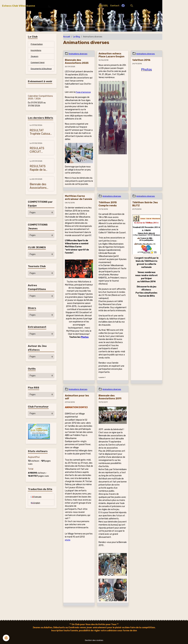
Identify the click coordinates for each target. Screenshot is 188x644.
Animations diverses (79, 54)
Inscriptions (36, 51)
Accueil (67, 37)
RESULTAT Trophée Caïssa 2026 (40, 136)
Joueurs (35, 57)
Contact (115, 6)
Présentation (37, 44)
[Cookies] (6, 638)
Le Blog (77, 37)
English (35, 507)
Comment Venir (38, 63)
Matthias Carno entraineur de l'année (79, 197)
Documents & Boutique (37, 71)
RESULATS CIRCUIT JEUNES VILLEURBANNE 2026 (41, 154)
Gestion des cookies (94, 640)
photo (68, 540)
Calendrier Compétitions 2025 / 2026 (40, 101)
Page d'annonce (83, 92)
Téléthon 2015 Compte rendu (108, 204)
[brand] (19, 6)
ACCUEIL (104, 6)
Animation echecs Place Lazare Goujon (111, 55)
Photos (85, 337)
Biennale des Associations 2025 (77, 61)
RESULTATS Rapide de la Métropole (38, 172)
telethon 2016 (141, 60)
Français (36, 501)
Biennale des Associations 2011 (110, 397)
